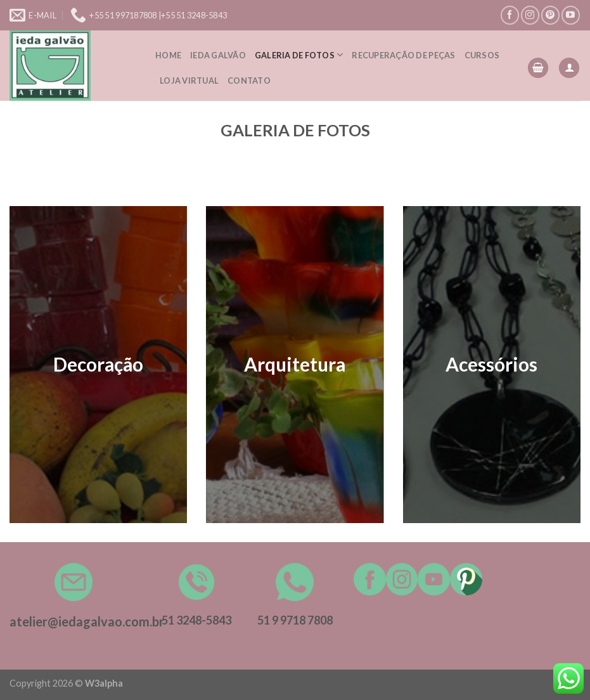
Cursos (482, 55)
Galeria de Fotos (299, 55)
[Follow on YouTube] (571, 15)
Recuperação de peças (403, 55)
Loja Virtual (189, 81)
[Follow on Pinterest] (550, 15)
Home (168, 55)
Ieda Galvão (218, 55)
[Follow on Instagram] (530, 15)
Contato (249, 81)
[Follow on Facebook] (510, 15)
